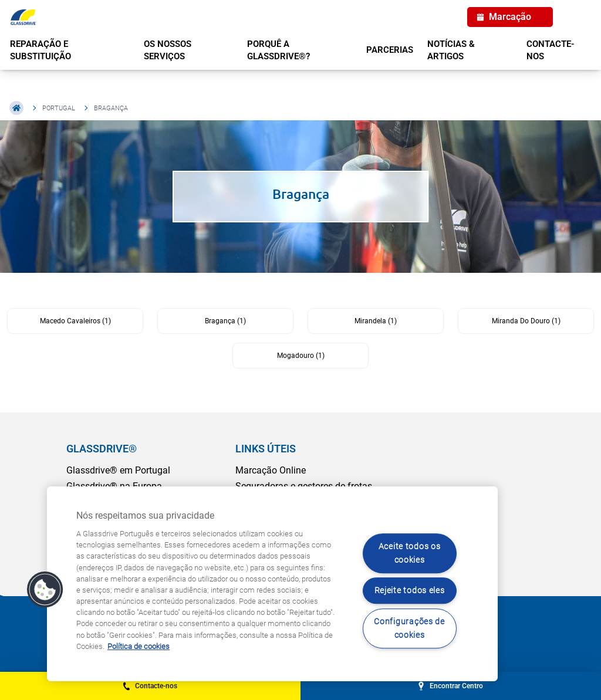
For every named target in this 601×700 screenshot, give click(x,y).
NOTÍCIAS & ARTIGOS (451, 50)
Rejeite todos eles (410, 591)
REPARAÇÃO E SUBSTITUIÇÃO (40, 50)
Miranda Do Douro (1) (526, 321)
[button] (45, 590)
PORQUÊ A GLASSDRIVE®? (278, 50)
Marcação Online (271, 470)
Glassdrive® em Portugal (118, 470)
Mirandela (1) (376, 321)
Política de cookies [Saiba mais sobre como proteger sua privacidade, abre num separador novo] (139, 646)
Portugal (59, 108)
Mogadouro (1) (301, 356)
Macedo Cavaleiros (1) (75, 321)
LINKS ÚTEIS (266, 449)
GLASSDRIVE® (102, 449)
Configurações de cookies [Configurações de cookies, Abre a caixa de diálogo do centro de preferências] (409, 628)
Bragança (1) (225, 321)
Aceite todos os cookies (410, 553)
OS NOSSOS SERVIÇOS (168, 50)
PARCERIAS (390, 50)
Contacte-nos (551, 50)
